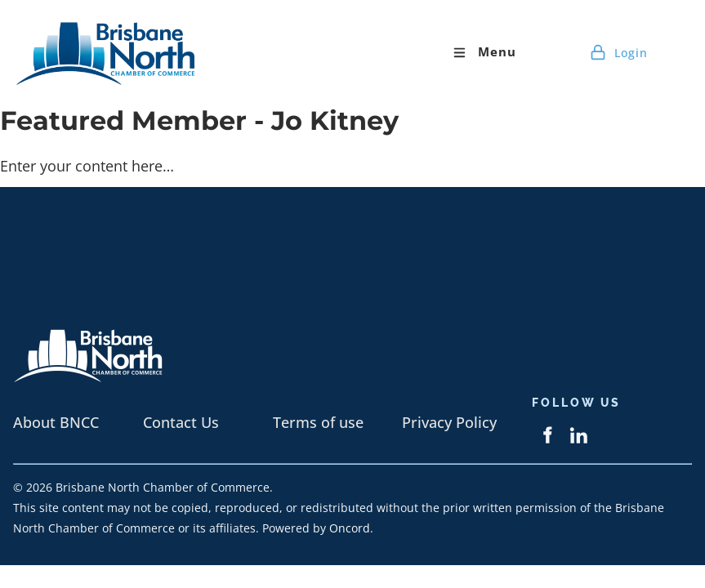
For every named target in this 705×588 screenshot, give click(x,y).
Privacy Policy (449, 422)
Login (619, 53)
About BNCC (56, 422)
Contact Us (181, 422)
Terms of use (318, 422)
